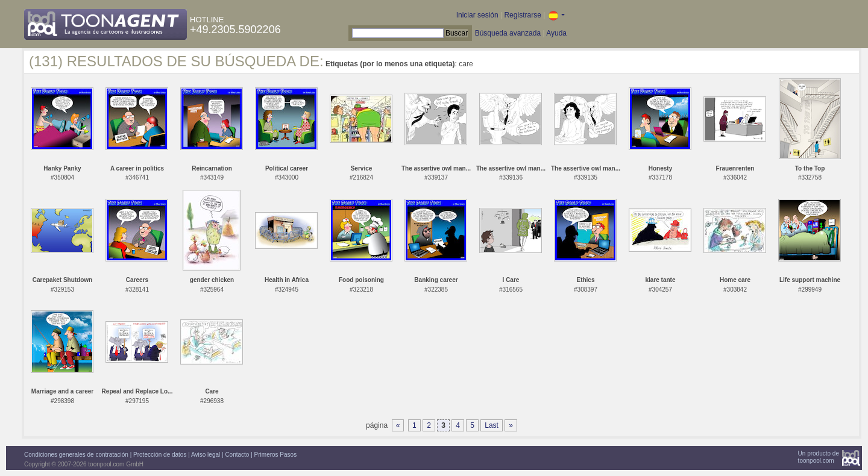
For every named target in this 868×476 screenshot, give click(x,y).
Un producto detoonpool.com (819, 457)
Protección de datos (160, 455)
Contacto (237, 455)
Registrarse (522, 15)
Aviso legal (206, 455)
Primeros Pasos (276, 455)
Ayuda (556, 33)
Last (492, 425)
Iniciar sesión (477, 15)
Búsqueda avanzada (508, 33)
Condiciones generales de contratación (76, 455)
